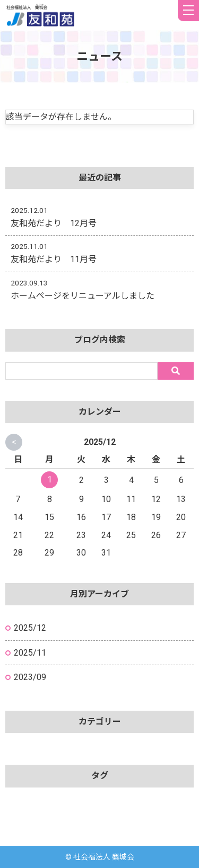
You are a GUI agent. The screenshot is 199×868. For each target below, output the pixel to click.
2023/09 (30, 677)
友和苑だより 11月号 (54, 259)
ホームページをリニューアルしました (83, 296)
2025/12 (30, 628)
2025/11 (30, 653)
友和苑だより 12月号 (54, 223)
